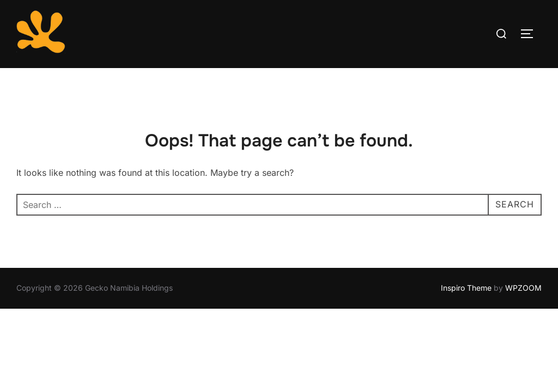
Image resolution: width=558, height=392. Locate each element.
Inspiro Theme (466, 288)
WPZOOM (523, 288)
